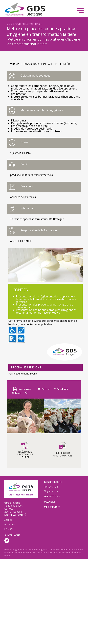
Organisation (51, 491)
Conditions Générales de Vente (65, 549)
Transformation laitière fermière (46, 64)
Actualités (10, 524)
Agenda (8, 520)
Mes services (52, 507)
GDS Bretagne (16, 24)
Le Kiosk (9, 529)
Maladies (50, 502)
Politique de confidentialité (19, 552)
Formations (33, 24)
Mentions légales (38, 549)
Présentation (51, 487)
